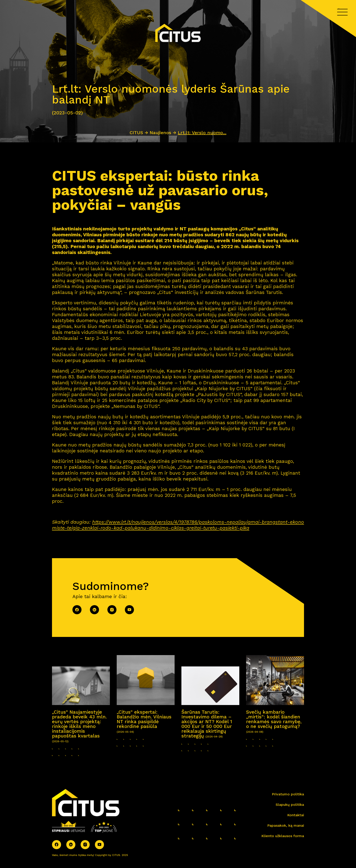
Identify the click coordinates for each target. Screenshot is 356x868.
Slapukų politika (290, 805)
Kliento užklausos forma (283, 836)
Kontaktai (296, 815)
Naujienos (160, 133)
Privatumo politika (288, 794)
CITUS (136, 133)
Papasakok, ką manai (286, 825)
